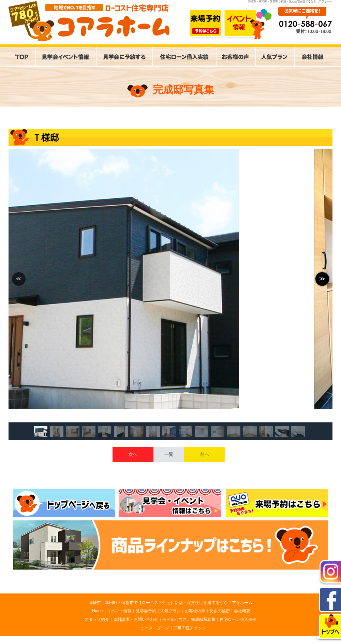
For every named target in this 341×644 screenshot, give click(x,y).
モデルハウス (175, 619)
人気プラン (170, 611)
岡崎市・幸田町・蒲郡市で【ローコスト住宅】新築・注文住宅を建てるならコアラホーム (170, 603)
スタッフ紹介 (97, 619)
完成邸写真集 (203, 619)
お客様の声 (195, 611)
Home (98, 611)
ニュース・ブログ (153, 628)
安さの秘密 (220, 611)
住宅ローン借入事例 (238, 619)
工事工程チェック (190, 628)
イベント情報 (119, 611)
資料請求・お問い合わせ (136, 619)
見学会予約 (146, 611)
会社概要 (242, 611)
